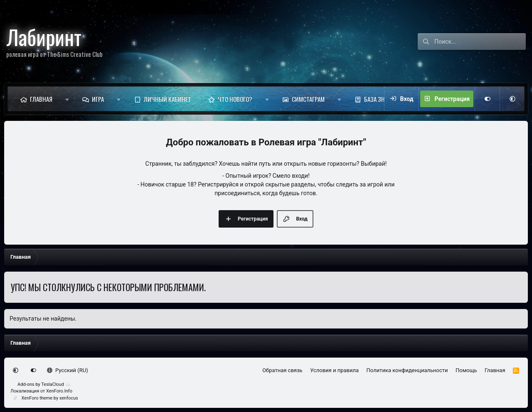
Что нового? (235, 99)
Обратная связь (282, 370)
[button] (67, 99)
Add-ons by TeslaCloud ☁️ (44, 384)
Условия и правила (334, 370)
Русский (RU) (68, 370)
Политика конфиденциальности (407, 370)
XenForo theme (37, 398)
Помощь (466, 370)
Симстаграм (308, 99)
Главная (41, 99)
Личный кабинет (167, 99)
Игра (98, 99)
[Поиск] (480, 42)
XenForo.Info (59, 391)
